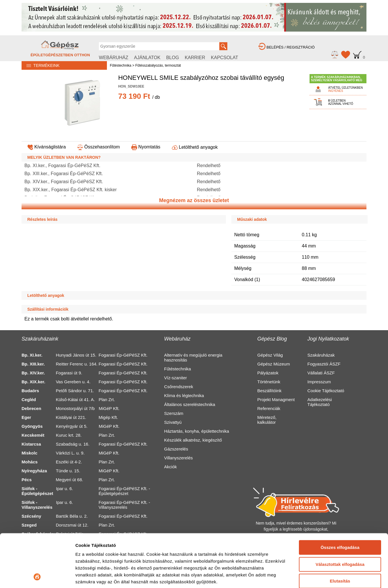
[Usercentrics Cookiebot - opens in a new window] (37, 577)
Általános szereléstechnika (190, 404)
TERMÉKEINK (41, 65)
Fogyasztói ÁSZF (324, 364)
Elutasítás (340, 532)
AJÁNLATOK (147, 58)
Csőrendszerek (179, 387)
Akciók (170, 467)
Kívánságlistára (47, 147)
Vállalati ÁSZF (321, 373)
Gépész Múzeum (273, 364)
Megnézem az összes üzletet (194, 200)
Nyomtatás (146, 147)
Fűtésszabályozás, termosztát (158, 65)
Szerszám (174, 413)
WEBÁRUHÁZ (114, 58)
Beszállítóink (269, 391)
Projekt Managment (276, 400)
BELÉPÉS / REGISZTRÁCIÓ (287, 47)
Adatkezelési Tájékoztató (320, 402)
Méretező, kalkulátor (267, 420)
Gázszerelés (176, 449)
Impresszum (319, 382)
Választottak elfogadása (340, 515)
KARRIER (195, 58)
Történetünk (269, 382)
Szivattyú (173, 422)
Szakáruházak (321, 355)
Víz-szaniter (175, 378)
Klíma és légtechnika (184, 395)
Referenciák (269, 408)
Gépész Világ (270, 355)
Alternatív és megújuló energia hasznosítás (193, 357)
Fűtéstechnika (121, 65)
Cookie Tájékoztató (326, 391)
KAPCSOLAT (225, 58)
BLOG (172, 58)
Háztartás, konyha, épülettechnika (197, 431)
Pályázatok (268, 373)
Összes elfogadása (340, 498)
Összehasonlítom (99, 147)
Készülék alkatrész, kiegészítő (193, 440)
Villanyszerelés (178, 458)
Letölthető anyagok (195, 147)
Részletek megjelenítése (100, 577)
